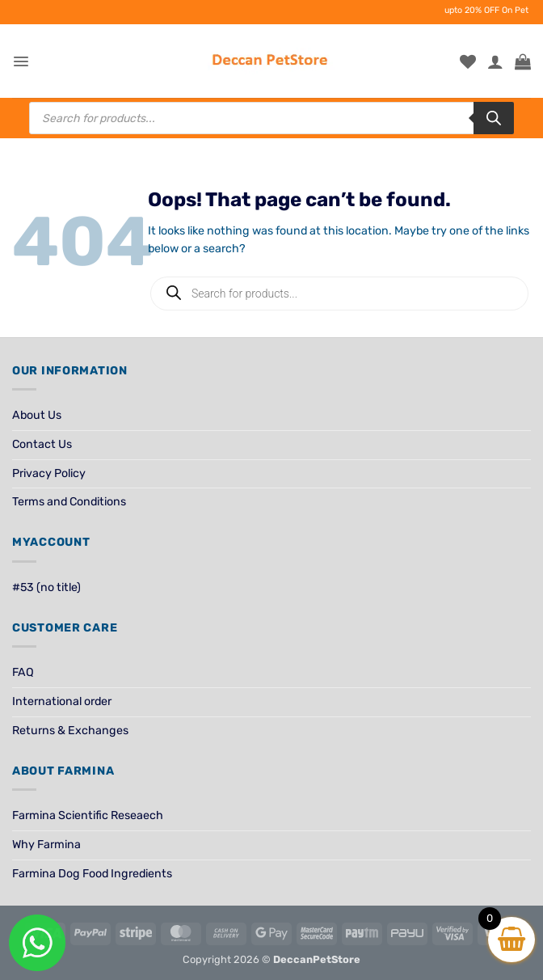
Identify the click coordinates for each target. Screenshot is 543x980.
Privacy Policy (49, 473)
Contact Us (42, 444)
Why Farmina (46, 845)
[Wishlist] (468, 61)
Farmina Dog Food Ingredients (92, 874)
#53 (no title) (46, 587)
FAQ (23, 672)
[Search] (494, 118)
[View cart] (523, 61)
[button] (21, 61)
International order (62, 701)
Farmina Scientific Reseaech (88, 815)
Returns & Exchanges (70, 731)
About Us (37, 415)
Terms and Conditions (69, 502)
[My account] (495, 61)
